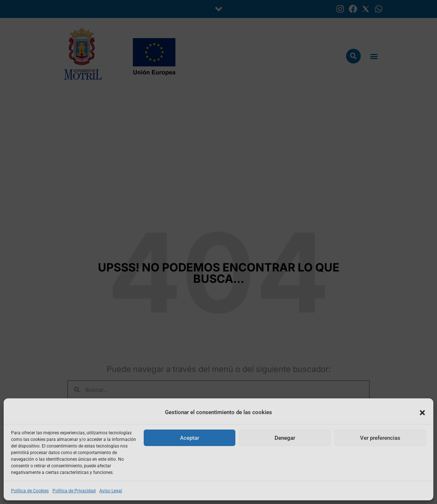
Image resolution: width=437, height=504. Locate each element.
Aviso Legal (111, 491)
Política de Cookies (30, 491)
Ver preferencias (380, 438)
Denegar (285, 438)
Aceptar (190, 438)
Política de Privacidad (74, 491)
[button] (422, 413)
